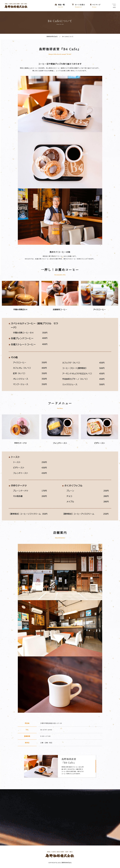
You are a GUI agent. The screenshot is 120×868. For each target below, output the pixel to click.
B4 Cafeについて (67, 37)
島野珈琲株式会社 (52, 37)
